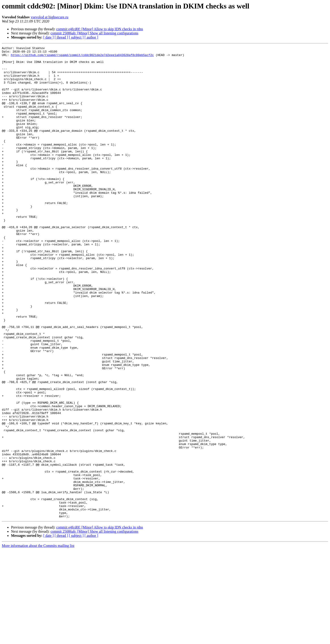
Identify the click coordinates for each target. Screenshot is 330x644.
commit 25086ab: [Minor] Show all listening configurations (94, 33)
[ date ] (48, 37)
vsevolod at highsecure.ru (49, 17)
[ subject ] (76, 37)
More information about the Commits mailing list (38, 640)
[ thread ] (61, 37)
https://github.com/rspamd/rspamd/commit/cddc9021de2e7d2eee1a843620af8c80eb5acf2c (82, 57)
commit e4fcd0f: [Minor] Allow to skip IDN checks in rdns (100, 29)
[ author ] (91, 37)
